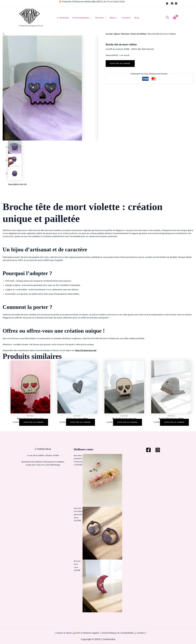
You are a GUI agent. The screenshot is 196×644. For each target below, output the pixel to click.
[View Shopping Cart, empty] (175, 18)
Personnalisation (82, 18)
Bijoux (114, 18)
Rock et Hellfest (140, 34)
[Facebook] (172, 3)
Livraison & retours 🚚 (47, 633)
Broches (101, 18)
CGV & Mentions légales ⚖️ (90, 633)
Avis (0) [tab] (24, 185)
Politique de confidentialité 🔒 (124, 633)
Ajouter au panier (120, 63)
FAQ (106, 633)
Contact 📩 (145, 633)
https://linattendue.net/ (86, 351)
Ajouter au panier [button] (34, 423)
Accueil (109, 34)
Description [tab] (14, 185)
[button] (90, 18)
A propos (126, 18)
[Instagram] (176, 3)
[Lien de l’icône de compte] (167, 3)
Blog (137, 18)
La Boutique (63, 18)
